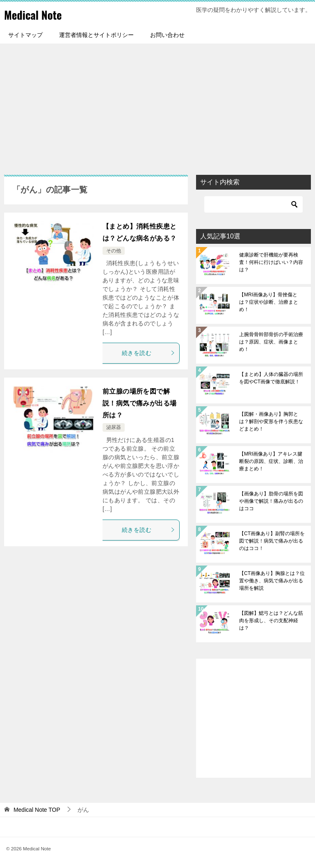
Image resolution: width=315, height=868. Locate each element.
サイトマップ (25, 35)
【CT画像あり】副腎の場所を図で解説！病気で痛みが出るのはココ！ (272, 541)
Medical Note (37, 14)
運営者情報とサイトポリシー (96, 35)
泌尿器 (114, 427)
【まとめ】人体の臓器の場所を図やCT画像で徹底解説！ (271, 378)
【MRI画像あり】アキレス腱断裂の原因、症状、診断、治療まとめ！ (271, 461)
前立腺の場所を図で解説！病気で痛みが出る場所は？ (139, 403)
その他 (114, 251)
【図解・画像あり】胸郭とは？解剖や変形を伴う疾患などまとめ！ (271, 421)
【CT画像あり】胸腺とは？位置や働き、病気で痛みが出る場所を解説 (272, 581)
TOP (37, 810)
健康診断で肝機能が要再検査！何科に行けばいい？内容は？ (271, 262)
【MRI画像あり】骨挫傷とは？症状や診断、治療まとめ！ (269, 302)
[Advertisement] (157, 105)
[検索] (253, 204)
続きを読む (148, 353)
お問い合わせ (167, 35)
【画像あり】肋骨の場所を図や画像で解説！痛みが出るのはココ (271, 501)
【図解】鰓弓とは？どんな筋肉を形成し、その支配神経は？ (271, 621)
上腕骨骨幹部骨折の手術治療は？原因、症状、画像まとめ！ (271, 342)
